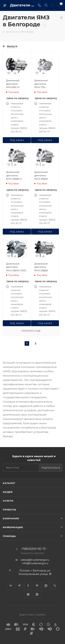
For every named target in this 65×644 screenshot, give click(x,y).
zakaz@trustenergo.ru (35, 560)
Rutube (37, 586)
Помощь (9, 536)
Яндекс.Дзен (37, 594)
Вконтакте (10, 586)
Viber (55, 586)
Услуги (8, 501)
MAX (46, 586)
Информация (13, 527)
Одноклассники (28, 586)
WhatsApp (28, 594)
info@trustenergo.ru (35, 563)
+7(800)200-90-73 (33, 549)
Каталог (9, 483)
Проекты (9, 510)
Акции (8, 492)
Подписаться (51, 468)
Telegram (19, 586)
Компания (11, 518)
